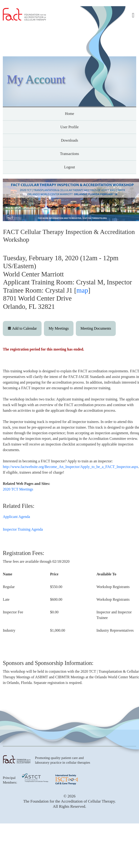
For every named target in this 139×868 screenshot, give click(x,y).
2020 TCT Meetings (18, 489)
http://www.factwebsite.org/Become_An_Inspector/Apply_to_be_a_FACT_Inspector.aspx (70, 467)
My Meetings (59, 328)
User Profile (69, 127)
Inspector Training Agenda (23, 529)
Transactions (69, 154)
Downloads (70, 140)
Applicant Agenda (16, 517)
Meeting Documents (96, 328)
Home (69, 114)
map (82, 290)
